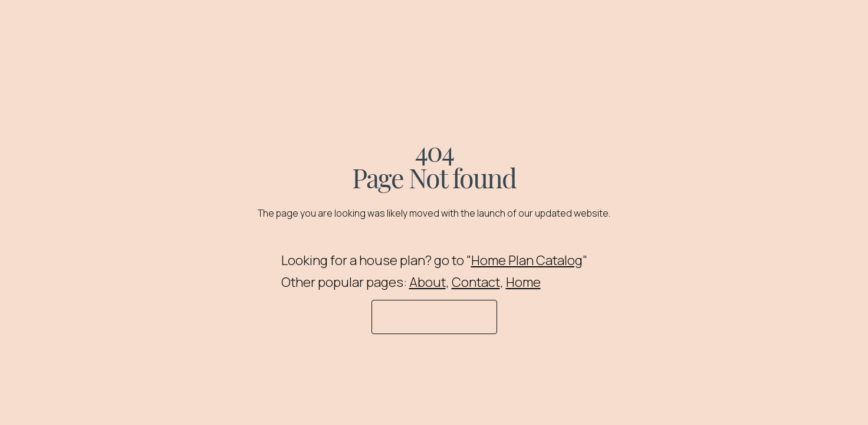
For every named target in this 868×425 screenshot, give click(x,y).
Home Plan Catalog (527, 260)
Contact (476, 282)
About (428, 282)
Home (523, 282)
